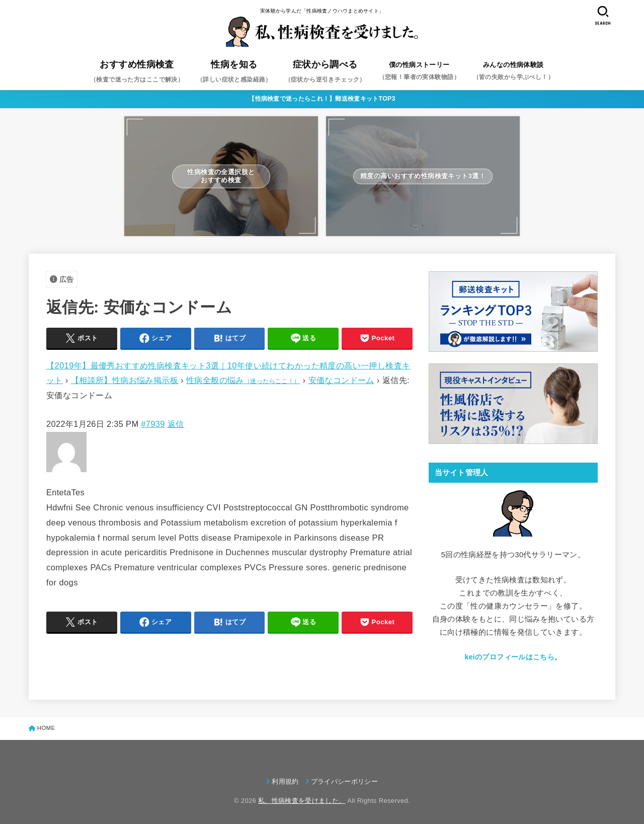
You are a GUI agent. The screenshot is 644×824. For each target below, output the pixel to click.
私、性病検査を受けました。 (302, 801)
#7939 (153, 424)
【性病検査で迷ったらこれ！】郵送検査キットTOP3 (322, 99)
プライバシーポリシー (344, 781)
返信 (176, 424)
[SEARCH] (603, 15)
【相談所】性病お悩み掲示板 (125, 380)
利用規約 (285, 781)
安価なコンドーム (341, 380)
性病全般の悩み (243, 380)
